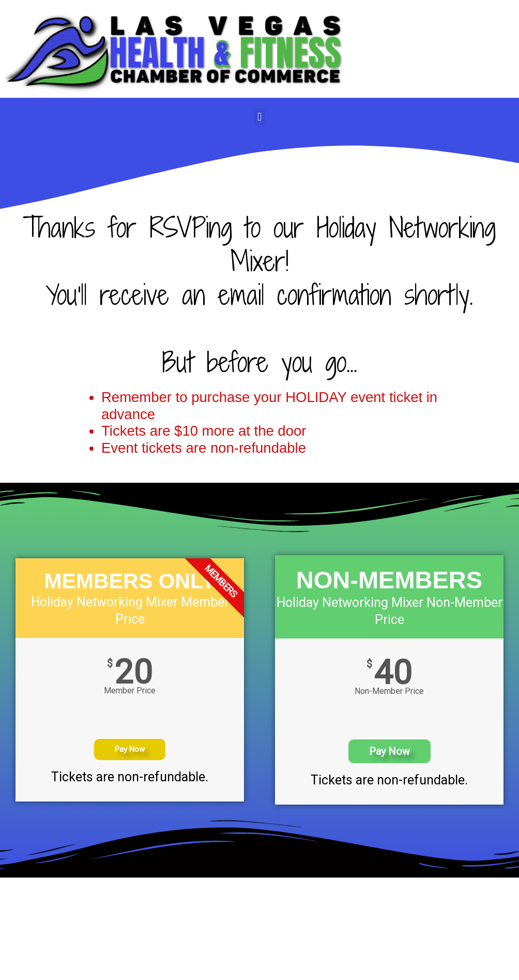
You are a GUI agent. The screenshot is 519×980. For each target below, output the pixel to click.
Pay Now (130, 749)
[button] (259, 117)
